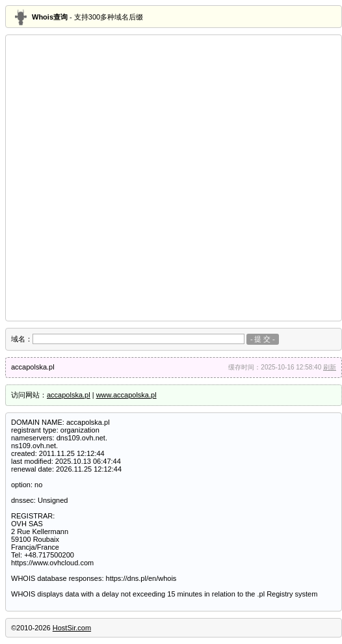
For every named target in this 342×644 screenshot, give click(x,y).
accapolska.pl (69, 395)
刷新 (330, 367)
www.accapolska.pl (126, 395)
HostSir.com (72, 628)
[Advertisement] (138, 178)
